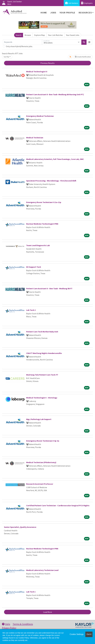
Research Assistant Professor (40, 484)
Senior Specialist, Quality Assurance (20, 527)
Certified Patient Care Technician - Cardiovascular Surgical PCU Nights (58, 505)
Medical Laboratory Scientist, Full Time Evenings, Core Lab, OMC (55, 159)
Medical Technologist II (37, 72)
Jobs (53, 13)
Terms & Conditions (23, 624)
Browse (28, 35)
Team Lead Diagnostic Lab (38, 245)
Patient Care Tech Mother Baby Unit (42, 332)
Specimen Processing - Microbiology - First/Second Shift (51, 181)
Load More (48, 612)
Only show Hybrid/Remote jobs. (19, 46)
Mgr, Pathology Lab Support (39, 419)
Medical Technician (35, 138)
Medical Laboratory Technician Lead (42, 570)
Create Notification (83, 57)
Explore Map (40, 35)
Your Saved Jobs (73, 35)
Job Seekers (72, 3)
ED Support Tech (34, 267)
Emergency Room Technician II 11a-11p (44, 202)
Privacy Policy (9, 628)
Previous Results (47, 63)
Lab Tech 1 (31, 592)
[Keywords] (23, 42)
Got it (89, 634)
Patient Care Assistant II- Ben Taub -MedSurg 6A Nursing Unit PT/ (55, 94)
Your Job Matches (55, 35)
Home (44, 13)
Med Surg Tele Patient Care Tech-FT (42, 375)
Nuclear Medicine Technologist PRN (42, 224)
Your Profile (67, 13)
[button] (89, 42)
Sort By (6, 57)
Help (6, 624)
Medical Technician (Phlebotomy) (41, 462)
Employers (87, 3)
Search (19, 35)
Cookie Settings (77, 634)
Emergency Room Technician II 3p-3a (43, 441)
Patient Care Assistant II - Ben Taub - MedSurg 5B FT (49, 288)
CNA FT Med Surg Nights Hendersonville (44, 353)
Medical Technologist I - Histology (42, 398)
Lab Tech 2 (31, 310)
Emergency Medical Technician (40, 116)
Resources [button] (85, 13)
